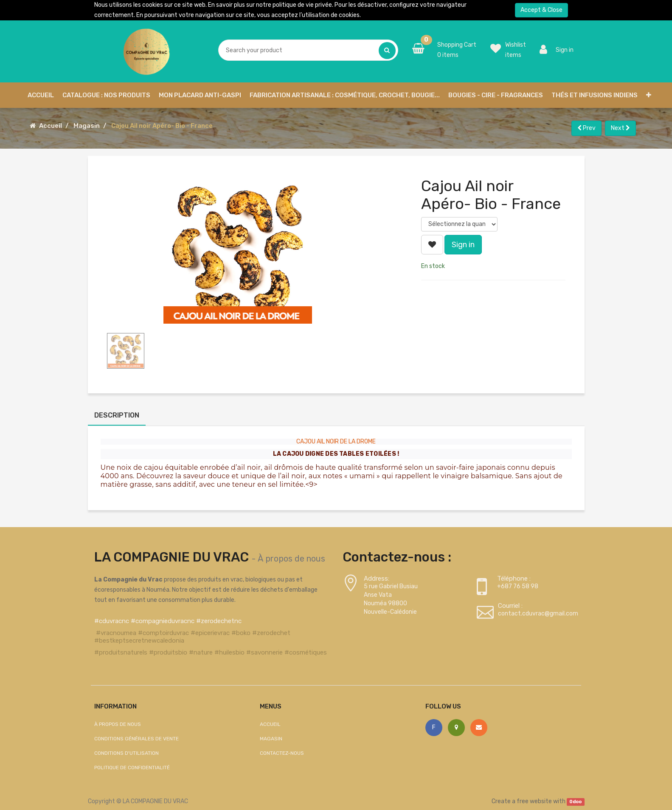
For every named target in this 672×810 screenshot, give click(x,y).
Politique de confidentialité (132, 768)
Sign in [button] (463, 245)
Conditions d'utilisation (127, 753)
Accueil (51, 126)
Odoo (575, 802)
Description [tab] (117, 415)
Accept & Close (541, 10)
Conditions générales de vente (136, 739)
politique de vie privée (302, 5)
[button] (649, 95)
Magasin (87, 126)
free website (534, 801)
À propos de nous (291, 559)
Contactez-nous (282, 753)
